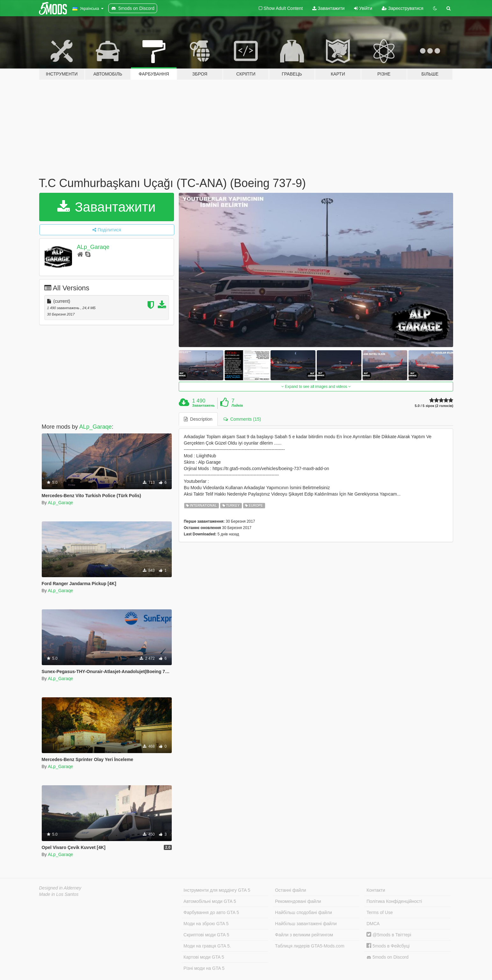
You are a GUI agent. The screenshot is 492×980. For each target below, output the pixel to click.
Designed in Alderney (60, 888)
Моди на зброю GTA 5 (206, 924)
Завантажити (328, 8)
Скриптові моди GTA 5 (206, 935)
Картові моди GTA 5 (204, 957)
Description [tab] (198, 419)
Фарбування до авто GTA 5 (211, 912)
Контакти (376, 890)
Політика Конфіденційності (394, 901)
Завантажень (203, 405)
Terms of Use (380, 912)
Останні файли (291, 890)
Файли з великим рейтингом (304, 935)
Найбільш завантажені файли (306, 924)
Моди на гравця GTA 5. (207, 946)
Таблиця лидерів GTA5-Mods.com (310, 946)
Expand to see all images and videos (316, 387)
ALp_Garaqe (93, 247)
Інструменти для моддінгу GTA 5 (217, 890)
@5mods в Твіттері (389, 935)
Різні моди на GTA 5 (204, 968)
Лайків (237, 405)
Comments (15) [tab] (242, 419)
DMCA (373, 924)
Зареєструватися (402, 8)
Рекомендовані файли (298, 901)
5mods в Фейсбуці (388, 946)
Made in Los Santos (59, 894)
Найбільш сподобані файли (304, 912)
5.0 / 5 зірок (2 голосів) (434, 406)
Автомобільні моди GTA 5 (210, 901)
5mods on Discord (387, 957)
